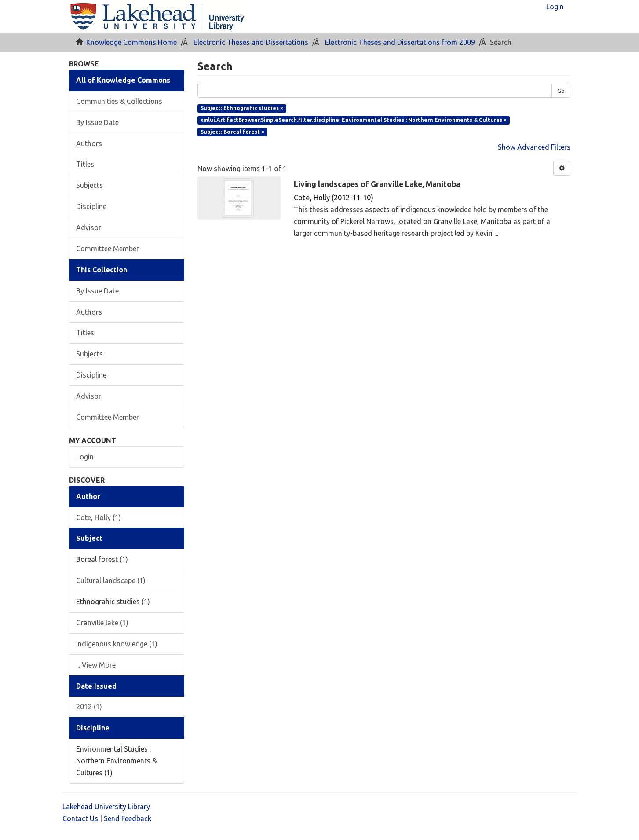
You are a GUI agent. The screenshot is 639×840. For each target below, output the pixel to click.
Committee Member (108, 249)
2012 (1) (89, 707)
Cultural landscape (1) (111, 580)
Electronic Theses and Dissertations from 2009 (400, 42)
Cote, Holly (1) (99, 517)
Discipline (91, 206)
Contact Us (80, 818)
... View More (96, 665)
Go (561, 91)
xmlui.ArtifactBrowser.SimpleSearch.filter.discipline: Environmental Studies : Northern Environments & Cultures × (354, 120)
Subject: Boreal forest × (232, 132)
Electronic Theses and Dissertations (251, 42)
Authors (89, 143)
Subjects (89, 185)
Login (85, 457)
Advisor (89, 227)
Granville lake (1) (102, 623)
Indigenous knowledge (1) (117, 644)
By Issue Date (97, 122)
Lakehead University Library (106, 807)
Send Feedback (128, 818)
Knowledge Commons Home (131, 42)
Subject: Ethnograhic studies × (242, 108)
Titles (85, 164)
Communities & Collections (119, 101)
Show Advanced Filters (534, 147)
